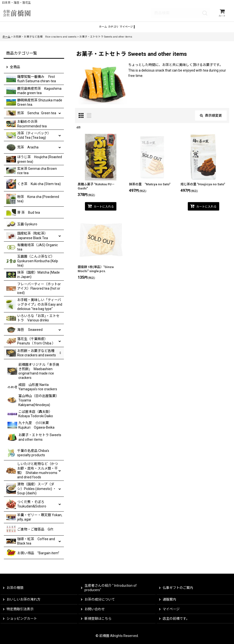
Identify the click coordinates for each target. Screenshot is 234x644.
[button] (148, 30)
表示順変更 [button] (211, 120)
